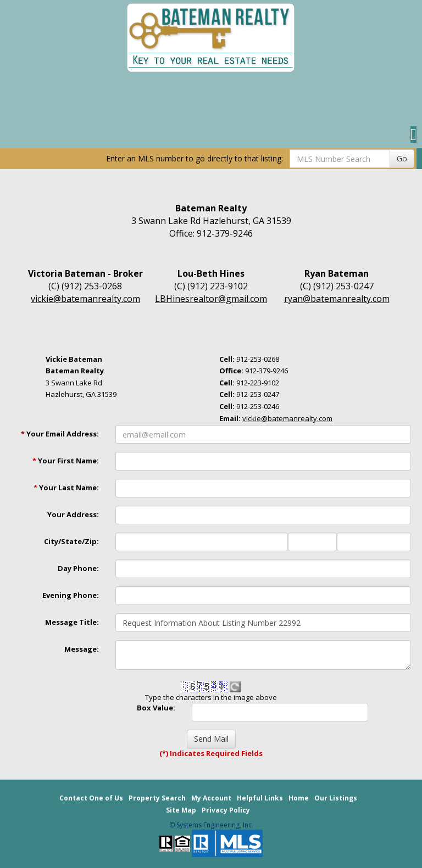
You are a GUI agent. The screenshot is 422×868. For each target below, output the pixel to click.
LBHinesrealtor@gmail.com (211, 299)
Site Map (181, 810)
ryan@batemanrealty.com (337, 299)
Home (299, 798)
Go (402, 158)
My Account (211, 798)
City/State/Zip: (71, 541)
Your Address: (73, 514)
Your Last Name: (66, 488)
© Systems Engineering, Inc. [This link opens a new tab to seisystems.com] (211, 825)
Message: (82, 649)
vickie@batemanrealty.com (85, 299)
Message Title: (72, 622)
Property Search (157, 798)
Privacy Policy (226, 810)
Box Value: (156, 708)
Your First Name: (66, 461)
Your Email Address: (60, 434)
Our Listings (336, 798)
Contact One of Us (91, 798)
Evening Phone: (71, 595)
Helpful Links (260, 798)
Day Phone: (78, 568)
